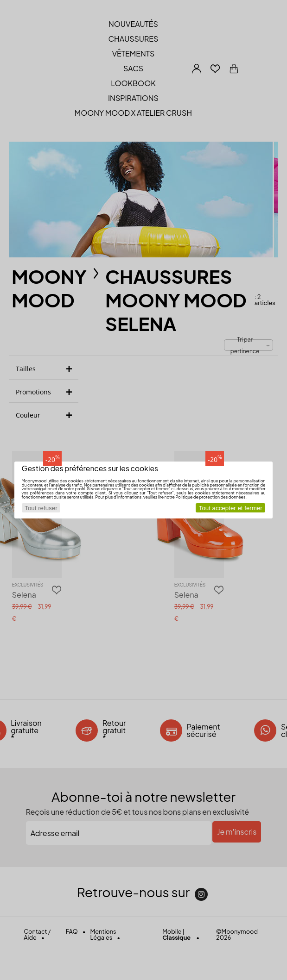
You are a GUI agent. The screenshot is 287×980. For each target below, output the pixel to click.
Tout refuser (41, 508)
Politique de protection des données (210, 497)
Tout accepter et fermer (231, 508)
